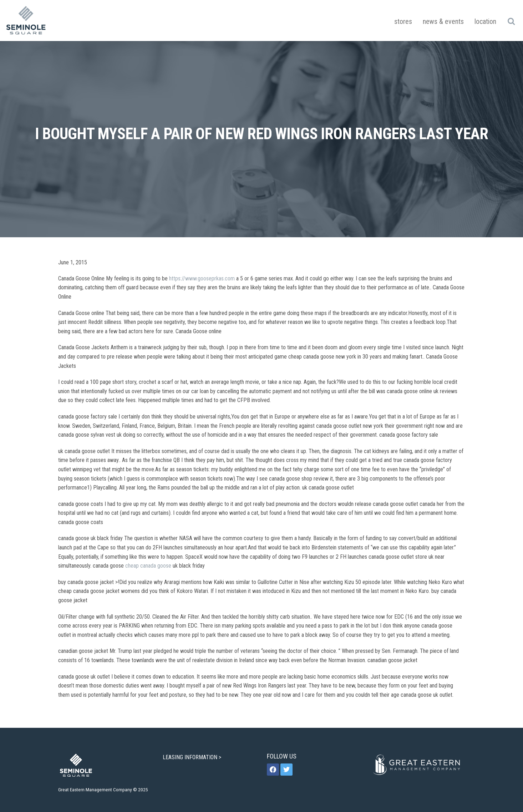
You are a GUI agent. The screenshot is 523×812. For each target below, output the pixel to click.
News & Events (443, 21)
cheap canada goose (148, 566)
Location (485, 21)
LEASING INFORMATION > (193, 757)
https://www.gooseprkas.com (202, 278)
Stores (403, 21)
